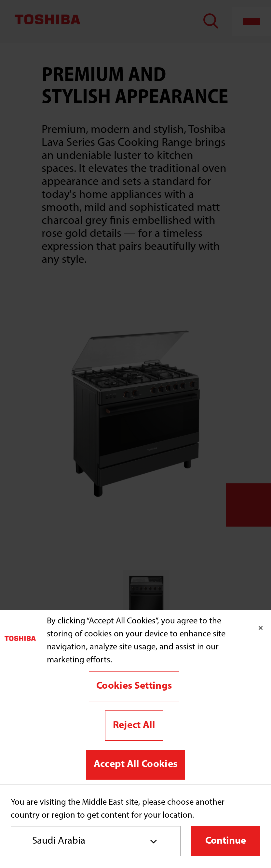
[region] (135, 697)
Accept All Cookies (136, 765)
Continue (226, 841)
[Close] (261, 628)
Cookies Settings (134, 686)
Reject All (134, 726)
